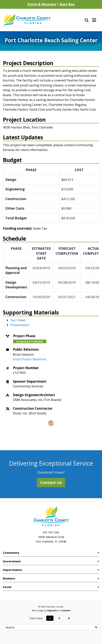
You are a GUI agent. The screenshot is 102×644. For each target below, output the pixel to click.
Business (9, 578)
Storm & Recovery (42, 4)
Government (12, 561)
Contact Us (51, 482)
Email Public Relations (30, 359)
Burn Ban (67, 4)
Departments (13, 570)
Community (11, 553)
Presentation (20, 325)
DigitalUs (52, 610)
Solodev (66, 610)
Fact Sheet (18, 320)
